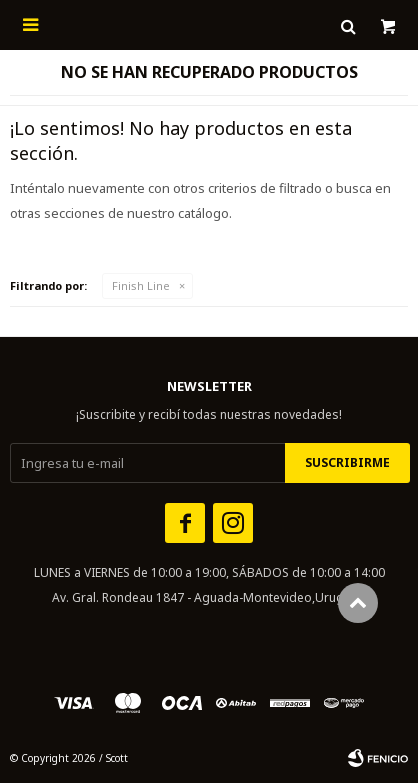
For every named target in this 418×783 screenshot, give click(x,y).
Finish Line (141, 285)
